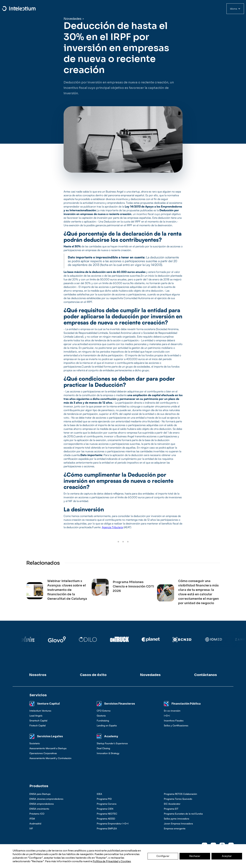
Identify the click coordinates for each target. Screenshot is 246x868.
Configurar (163, 856)
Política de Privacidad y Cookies (112, 861)
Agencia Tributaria (112, 527)
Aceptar (227, 856)
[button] (235, 9)
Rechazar (195, 856)
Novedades (73, 19)
